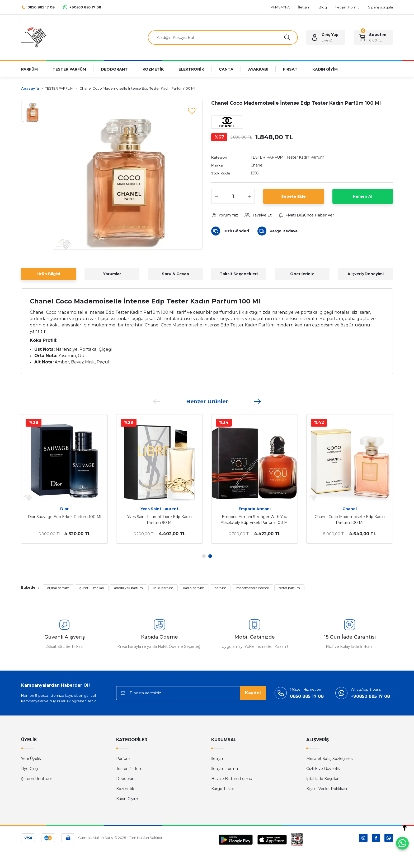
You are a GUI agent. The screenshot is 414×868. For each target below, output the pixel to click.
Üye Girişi (30, 769)
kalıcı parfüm (163, 588)
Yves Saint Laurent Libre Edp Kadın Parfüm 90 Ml (159, 520)
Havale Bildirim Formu (232, 779)
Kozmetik (125, 789)
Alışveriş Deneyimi (366, 274)
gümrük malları (92, 588)
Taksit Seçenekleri (239, 274)
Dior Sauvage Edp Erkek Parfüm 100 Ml (64, 517)
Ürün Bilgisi (49, 274)
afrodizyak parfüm (128, 588)
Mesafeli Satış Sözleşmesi (330, 759)
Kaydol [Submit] (253, 693)
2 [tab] (210, 556)
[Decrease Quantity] (217, 196)
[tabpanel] (64, 479)
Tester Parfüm (129, 769)
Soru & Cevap (175, 274)
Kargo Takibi (222, 789)
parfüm (220, 588)
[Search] (223, 38)
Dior (64, 509)
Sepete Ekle (293, 196)
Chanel (257, 165)
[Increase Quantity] (249, 196)
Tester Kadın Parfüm (305, 157)
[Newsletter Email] (191, 693)
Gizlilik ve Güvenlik (323, 769)
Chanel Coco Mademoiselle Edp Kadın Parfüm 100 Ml (350, 520)
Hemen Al (363, 196)
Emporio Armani (255, 509)
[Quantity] (233, 196)
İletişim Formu (225, 769)
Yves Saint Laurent (159, 509)
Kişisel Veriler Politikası (327, 789)
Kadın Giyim (127, 799)
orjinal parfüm (58, 588)
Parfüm (123, 759)
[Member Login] (326, 38)
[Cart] (373, 38)
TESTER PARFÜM (267, 157)
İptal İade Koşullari (323, 779)
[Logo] (34, 37)
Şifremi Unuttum (37, 779)
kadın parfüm (194, 588)
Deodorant (126, 779)
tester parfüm (289, 588)
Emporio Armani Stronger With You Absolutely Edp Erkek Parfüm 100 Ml (255, 520)
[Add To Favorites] (192, 111)
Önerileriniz (302, 274)
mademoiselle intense (253, 588)
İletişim (218, 759)
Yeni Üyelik (31, 759)
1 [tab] (204, 556)
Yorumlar (112, 274)
